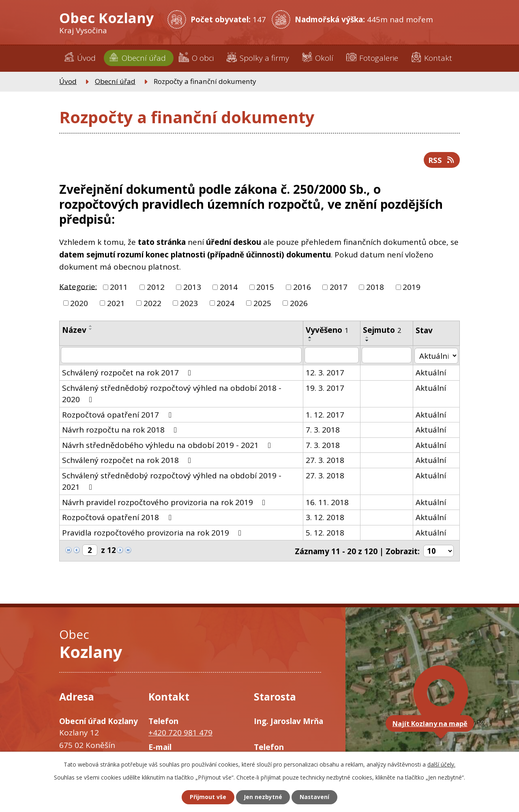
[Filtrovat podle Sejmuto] (388, 356)
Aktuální (432, 373)
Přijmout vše (207, 797)
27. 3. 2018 (326, 461)
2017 (339, 288)
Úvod (86, 58)
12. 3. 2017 (326, 373)
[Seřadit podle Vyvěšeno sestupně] (311, 341)
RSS (441, 161)
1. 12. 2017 (326, 415)
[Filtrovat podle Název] (182, 356)
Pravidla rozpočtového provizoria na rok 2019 (153, 533)
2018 (375, 288)
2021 (116, 304)
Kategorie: (78, 287)
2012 (156, 288)
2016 (302, 288)
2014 (229, 288)
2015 (265, 288)
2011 (119, 288)
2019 (412, 288)
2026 (299, 304)
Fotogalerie (379, 58)
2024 (225, 304)
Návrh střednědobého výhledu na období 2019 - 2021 (168, 446)
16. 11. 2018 (328, 503)
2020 (79, 304)
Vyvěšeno (328, 331)
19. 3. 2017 (326, 388)
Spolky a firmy (264, 58)
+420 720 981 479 (180, 733)
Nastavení (316, 797)
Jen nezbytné (263, 797)
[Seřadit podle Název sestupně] (91, 330)
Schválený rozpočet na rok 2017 (128, 373)
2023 (189, 304)
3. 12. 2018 (326, 518)
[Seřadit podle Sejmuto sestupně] (369, 341)
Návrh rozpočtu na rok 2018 (121, 430)
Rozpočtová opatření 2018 (118, 518)
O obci (203, 58)
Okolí (324, 58)
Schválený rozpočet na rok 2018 (128, 461)
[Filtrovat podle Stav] (437, 356)
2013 (192, 288)
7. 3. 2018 (324, 430)
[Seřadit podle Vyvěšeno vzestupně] (311, 338)
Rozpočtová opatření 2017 (118, 415)
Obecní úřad (144, 58)
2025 (262, 304)
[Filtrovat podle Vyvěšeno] (333, 356)
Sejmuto (383, 331)
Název (74, 331)
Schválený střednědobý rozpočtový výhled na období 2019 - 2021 (182, 481)
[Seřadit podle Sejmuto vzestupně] (369, 338)
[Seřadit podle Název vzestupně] (91, 327)
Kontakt (438, 58)
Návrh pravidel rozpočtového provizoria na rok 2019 (165, 503)
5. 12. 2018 (326, 533)
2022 (152, 304)
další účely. (441, 764)
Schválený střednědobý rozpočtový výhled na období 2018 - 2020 (182, 394)
